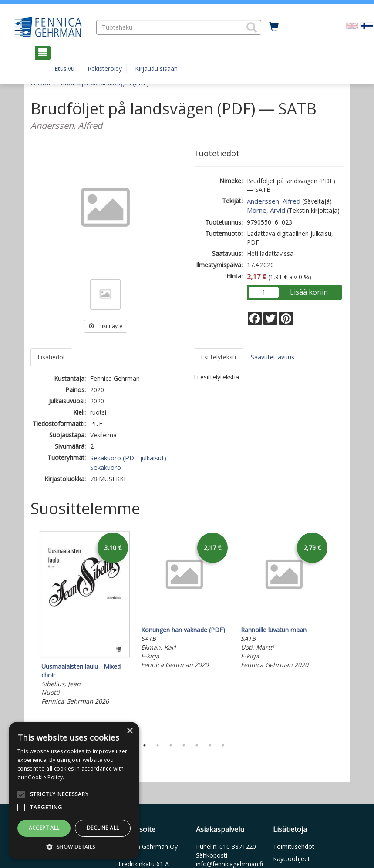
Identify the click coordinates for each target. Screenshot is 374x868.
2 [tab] (158, 745)
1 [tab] (145, 745)
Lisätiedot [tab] (51, 357)
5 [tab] (197, 745)
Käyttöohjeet (291, 859)
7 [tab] (223, 745)
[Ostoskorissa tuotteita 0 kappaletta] (274, 27)
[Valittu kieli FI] (367, 25)
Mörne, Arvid (266, 210)
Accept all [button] (44, 828)
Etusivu (64, 69)
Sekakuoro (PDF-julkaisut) (128, 458)
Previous (28, 633)
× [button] (130, 731)
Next (340, 633)
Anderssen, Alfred (274, 201)
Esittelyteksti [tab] (218, 357)
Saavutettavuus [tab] (273, 357)
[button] (252, 27)
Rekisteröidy (105, 69)
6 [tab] (210, 745)
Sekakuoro (106, 467)
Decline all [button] (103, 828)
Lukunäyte (106, 326)
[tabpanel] (85, 619)
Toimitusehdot (294, 846)
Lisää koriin (309, 292)
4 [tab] (184, 745)
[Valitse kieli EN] (352, 25)
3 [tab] (171, 745)
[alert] (74, 791)
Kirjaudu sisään (156, 69)
